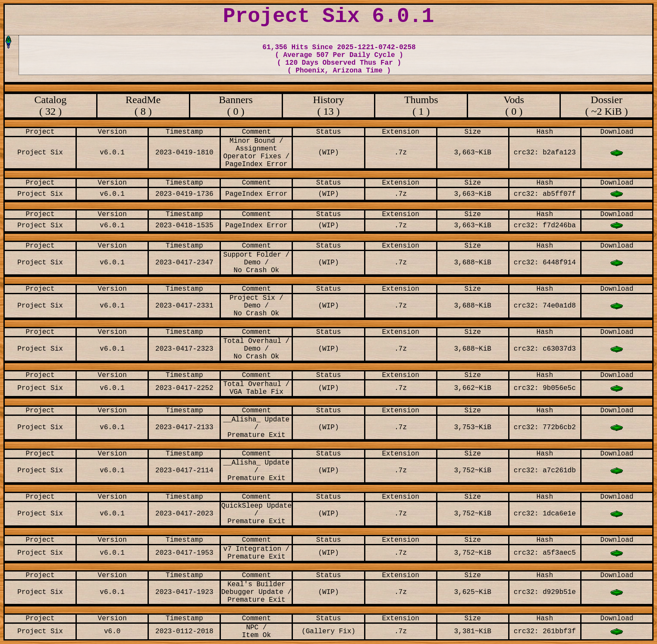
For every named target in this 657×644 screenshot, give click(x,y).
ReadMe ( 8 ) (143, 105)
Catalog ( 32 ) (51, 105)
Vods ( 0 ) (514, 105)
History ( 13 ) (328, 105)
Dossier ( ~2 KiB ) (607, 105)
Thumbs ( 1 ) (421, 105)
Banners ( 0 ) (236, 105)
